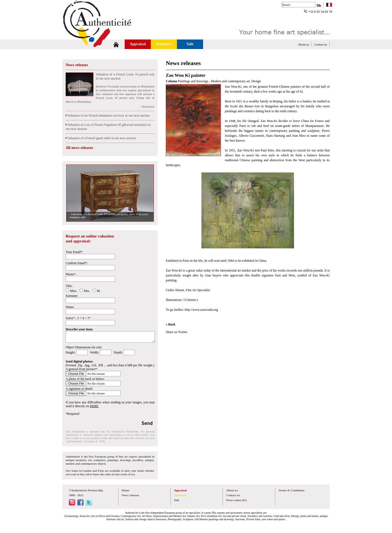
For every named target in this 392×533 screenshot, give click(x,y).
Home (125, 490)
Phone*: (71, 274)
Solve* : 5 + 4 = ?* (78, 318)
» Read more (147, 107)
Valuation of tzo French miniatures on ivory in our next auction (108, 115)
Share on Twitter (177, 332)
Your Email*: (74, 252)
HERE (94, 406)
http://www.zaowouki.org (201, 310)
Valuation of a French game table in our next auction (101, 138)
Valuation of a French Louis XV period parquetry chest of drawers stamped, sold (109, 216)
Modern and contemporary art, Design (236, 81)
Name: (70, 307)
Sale (190, 44)
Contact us (321, 44)
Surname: (72, 296)
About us (304, 44)
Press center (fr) (236, 500)
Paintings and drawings (193, 81)
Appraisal (138, 44)
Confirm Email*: (77, 263)
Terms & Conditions (292, 490)
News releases (77, 65)
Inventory (164, 44)
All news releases (79, 148)
